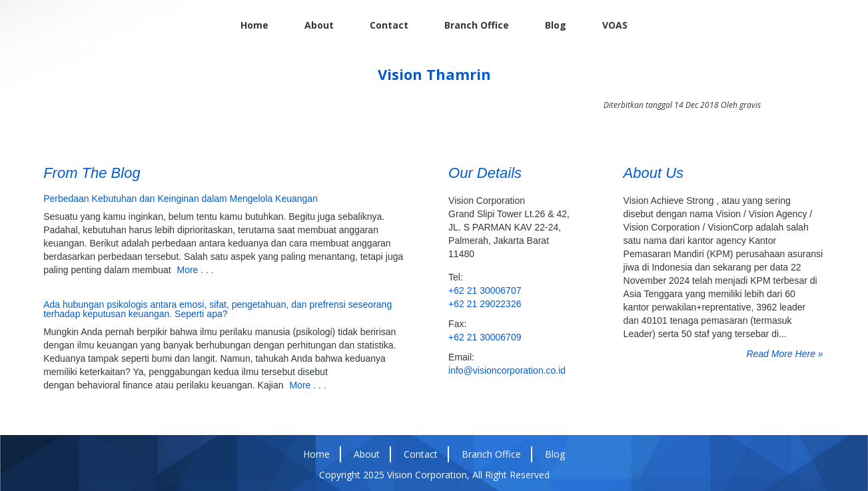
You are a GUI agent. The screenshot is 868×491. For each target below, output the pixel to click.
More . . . (196, 270)
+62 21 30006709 (485, 337)
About (319, 25)
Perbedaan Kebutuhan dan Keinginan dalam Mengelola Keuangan (181, 199)
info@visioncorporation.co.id (507, 370)
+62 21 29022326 (485, 304)
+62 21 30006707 (485, 290)
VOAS (615, 25)
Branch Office (477, 25)
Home (254, 25)
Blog (556, 25)
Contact (389, 25)
